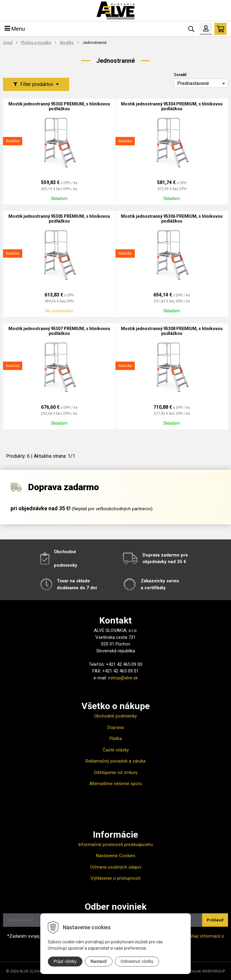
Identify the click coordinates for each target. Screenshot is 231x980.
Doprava (115, 727)
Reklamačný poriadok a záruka (115, 761)
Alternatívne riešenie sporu (116, 784)
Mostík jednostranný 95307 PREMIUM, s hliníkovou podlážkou (59, 331)
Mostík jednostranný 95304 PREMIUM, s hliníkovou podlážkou (172, 106)
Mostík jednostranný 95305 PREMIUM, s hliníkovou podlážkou (59, 219)
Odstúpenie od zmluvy (116, 772)
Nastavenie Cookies (116, 856)
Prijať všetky (65, 961)
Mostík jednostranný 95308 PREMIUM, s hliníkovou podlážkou (172, 331)
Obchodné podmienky (115, 716)
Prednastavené (193, 83)
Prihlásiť (215, 920)
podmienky (66, 565)
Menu (15, 29)
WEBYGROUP (214, 971)
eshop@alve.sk (123, 678)
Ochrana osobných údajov (116, 867)
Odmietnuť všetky (137, 961)
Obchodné (65, 552)
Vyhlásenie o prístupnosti (115, 878)
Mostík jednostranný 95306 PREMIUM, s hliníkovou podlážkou (172, 219)
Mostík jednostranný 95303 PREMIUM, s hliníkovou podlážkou (59, 106)
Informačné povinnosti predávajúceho (116, 845)
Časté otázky (116, 750)
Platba (116, 739)
